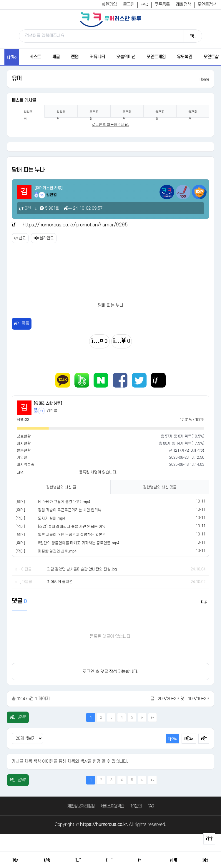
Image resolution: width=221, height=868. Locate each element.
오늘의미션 (126, 57)
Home (204, 79)
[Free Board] (47, 860)
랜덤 (75, 57)
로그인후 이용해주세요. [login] (110, 125)
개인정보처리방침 (81, 806)
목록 (22, 324)
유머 (17, 79)
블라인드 (44, 238)
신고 (20, 238)
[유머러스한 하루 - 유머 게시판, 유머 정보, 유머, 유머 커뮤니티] (111, 19)
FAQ (144, 5)
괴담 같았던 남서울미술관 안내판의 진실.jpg (82, 569)
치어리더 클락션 (60, 582)
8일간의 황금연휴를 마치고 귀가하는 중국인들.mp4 (79, 543)
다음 (142, 717)
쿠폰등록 (162, 5)
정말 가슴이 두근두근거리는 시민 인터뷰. (70, 510)
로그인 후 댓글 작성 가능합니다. (110, 672)
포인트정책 (207, 5)
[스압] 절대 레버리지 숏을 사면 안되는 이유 (72, 527)
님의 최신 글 (61, 487)
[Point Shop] (141, 860)
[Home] (16, 860)
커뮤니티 (97, 57)
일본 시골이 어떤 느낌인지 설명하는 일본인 (72, 535)
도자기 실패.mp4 (51, 518)
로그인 (129, 5)
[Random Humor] (109, 860)
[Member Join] (205, 860)
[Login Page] (174, 860)
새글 (56, 57)
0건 (25, 208)
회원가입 (109, 5)
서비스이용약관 (112, 806)
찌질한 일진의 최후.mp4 (57, 551)
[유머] (20, 502)
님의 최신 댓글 (160, 487)
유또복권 (185, 57)
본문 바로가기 (0, 0)
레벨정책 (184, 5)
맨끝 (152, 717)
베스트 (35, 57)
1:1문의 (136, 806)
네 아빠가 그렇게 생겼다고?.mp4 (64, 502)
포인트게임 (156, 57)
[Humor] (78, 860)
